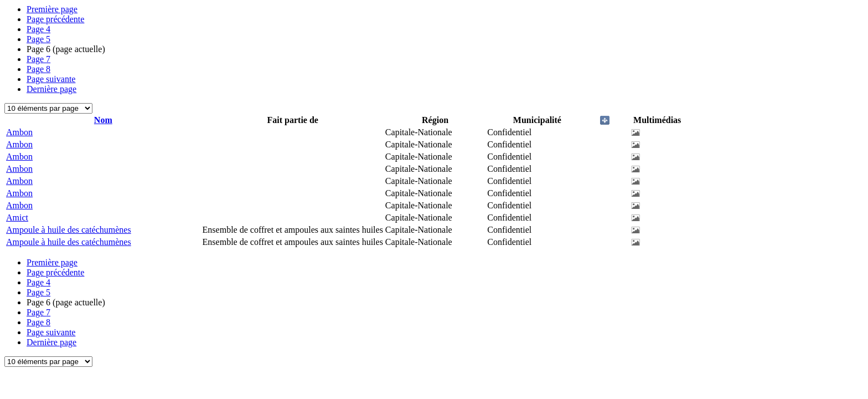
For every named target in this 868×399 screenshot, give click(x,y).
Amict (17, 218)
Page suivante (51, 79)
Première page (52, 9)
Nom (103, 120)
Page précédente (55, 19)
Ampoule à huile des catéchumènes (69, 230)
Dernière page (51, 89)
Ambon (19, 132)
